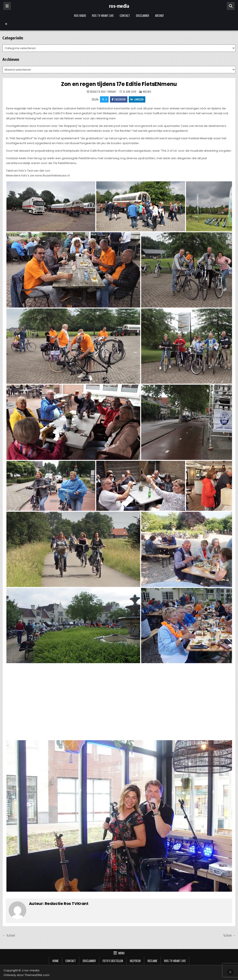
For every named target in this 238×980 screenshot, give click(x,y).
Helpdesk (135, 961)
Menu (121, 953)
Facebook (119, 99)
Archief (159, 15)
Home (56, 961)
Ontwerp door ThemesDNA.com (27, 975)
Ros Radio (80, 15)
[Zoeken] (231, 6)
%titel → (229, 935)
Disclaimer (143, 15)
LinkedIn (137, 99)
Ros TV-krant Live (103, 15)
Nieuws (147, 92)
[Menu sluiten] (119, 24)
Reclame (152, 961)
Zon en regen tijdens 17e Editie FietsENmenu (119, 84)
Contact (125, 15)
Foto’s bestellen (113, 961)
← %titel (9, 935)
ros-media (119, 6)
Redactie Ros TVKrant (103, 92)
